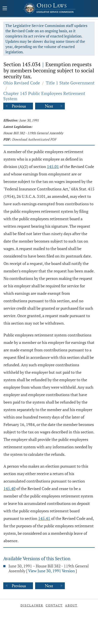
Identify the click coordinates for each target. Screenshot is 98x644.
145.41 (44, 518)
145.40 (9, 488)
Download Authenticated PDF (34, 139)
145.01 (53, 166)
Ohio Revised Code (22, 83)
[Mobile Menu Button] (5, 9)
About (71, 605)
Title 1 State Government (70, 83)
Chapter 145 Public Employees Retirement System (44, 96)
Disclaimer (32, 605)
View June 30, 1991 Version (52, 571)
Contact (54, 605)
